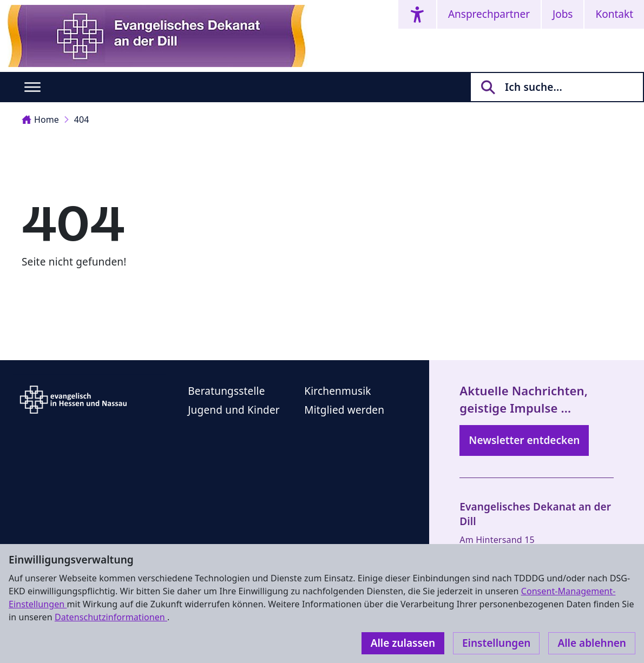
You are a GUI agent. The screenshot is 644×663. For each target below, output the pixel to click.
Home (40, 120)
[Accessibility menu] (417, 14)
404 (82, 120)
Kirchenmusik (337, 391)
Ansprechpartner (489, 14)
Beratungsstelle (226, 391)
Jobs (563, 14)
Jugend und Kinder (234, 410)
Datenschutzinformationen (111, 617)
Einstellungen (496, 643)
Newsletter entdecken (524, 440)
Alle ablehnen (592, 643)
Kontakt (614, 14)
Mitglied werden (344, 410)
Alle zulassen (403, 643)
